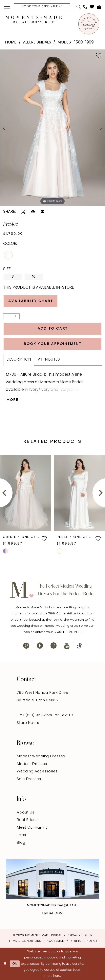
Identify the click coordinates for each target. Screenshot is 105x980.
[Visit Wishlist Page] (92, 7)
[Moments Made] (34, 19)
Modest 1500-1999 (76, 42)
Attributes (49, 360)
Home (11, 42)
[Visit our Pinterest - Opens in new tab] (26, 646)
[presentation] (26, 493)
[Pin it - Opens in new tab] (33, 212)
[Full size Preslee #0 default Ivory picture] (52, 128)
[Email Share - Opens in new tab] (43, 212)
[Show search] (78, 7)
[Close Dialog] (5, 964)
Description (19, 360)
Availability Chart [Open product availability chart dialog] (31, 301)
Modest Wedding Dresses (41, 756)
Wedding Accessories (37, 772)
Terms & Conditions (24, 941)
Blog (21, 843)
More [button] (13, 400)
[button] (7, 7)
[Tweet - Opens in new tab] (23, 212)
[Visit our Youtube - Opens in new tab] (67, 646)
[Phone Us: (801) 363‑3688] (85, 7)
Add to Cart (53, 329)
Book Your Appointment (53, 344)
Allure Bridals (37, 42)
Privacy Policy (80, 935)
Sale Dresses (29, 779)
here (57, 976)
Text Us (67, 715)
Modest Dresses (32, 764)
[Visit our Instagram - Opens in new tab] (54, 646)
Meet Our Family (32, 828)
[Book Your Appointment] (42, 7)
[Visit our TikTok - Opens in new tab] (79, 646)
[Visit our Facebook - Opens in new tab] (40, 646)
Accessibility (58, 941)
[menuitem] (7, 7)
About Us (26, 813)
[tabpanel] (52, 128)
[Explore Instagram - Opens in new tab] (52, 879)
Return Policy (86, 941)
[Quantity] (11, 316)
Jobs (21, 835)
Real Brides (27, 820)
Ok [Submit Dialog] (15, 964)
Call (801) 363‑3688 (36, 715)
